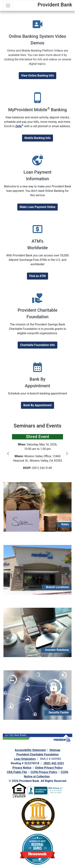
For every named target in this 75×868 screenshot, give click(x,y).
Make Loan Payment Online (37, 207)
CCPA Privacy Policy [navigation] (44, 772)
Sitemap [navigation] (55, 750)
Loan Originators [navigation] (25, 759)
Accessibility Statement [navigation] (30, 750)
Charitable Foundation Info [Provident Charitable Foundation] (37, 345)
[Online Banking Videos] (37, 57)
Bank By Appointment (37, 405)
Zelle (18, 126)
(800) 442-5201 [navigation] (53, 763)
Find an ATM (37, 276)
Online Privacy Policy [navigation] (49, 768)
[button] (8, 454)
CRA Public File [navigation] (17, 772)
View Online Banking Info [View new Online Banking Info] (37, 76)
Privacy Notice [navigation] (22, 768)
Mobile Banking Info (37, 138)
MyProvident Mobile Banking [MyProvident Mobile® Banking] (37, 110)
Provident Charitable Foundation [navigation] (37, 754)
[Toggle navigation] (8, 6)
